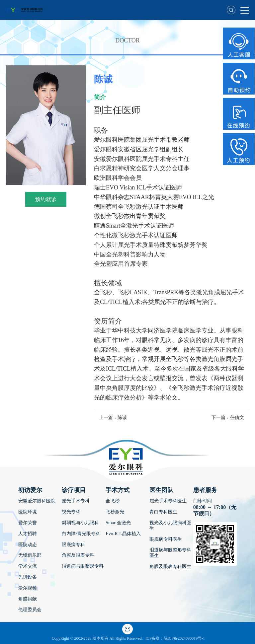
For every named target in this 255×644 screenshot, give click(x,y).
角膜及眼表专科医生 (170, 567)
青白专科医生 (163, 512)
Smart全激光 (118, 523)
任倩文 (237, 418)
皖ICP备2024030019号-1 (184, 638)
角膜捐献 (28, 599)
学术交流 (28, 566)
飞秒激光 (115, 512)
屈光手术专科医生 (168, 501)
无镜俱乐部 (30, 555)
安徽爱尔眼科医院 (37, 501)
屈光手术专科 (76, 501)
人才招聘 (28, 534)
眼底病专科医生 (166, 539)
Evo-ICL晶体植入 (123, 534)
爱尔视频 (28, 588)
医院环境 (28, 512)
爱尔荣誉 (28, 523)
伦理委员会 (30, 610)
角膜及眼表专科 (78, 555)
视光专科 (71, 512)
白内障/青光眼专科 (81, 534)
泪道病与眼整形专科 (83, 566)
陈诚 (122, 418)
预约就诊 (46, 199)
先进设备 (28, 577)
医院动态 (28, 545)
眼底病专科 (73, 545)
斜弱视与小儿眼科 (80, 523)
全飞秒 (113, 501)
